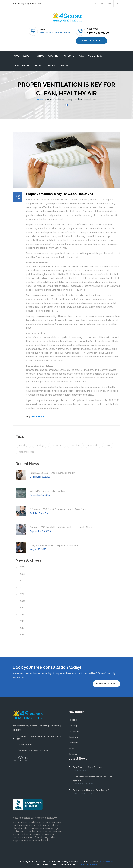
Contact (65, 65)
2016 (22, 627)
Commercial (95, 55)
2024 (22, 573)
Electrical (75, 444)
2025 (22, 566)
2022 (22, 587)
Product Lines (23, 65)
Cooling (53, 55)
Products (73, 742)
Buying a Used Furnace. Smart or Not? (91, 789)
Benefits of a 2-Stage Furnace (87, 766)
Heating (39, 55)
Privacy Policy (106, 860)
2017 (22, 620)
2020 (22, 600)
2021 (22, 593)
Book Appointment (91, 40)
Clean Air (93, 444)
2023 (22, 580)
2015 (22, 634)
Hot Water (69, 55)
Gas (82, 55)
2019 (22, 607)
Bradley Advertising (87, 863)
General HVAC (38, 415)
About (27, 55)
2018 (22, 614)
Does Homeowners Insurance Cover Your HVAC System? (96, 778)
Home (16, 55)
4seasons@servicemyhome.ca (55, 32)
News (38, 65)
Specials (50, 65)
